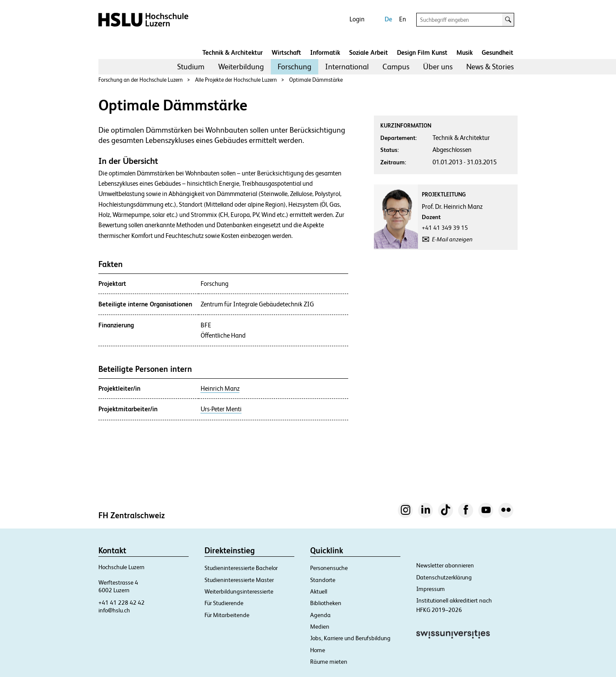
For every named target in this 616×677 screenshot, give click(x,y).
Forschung (295, 67)
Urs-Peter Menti (221, 409)
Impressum (431, 589)
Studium (191, 67)
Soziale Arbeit (369, 52)
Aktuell (319, 591)
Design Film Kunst (422, 52)
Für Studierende (224, 603)
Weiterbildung (241, 67)
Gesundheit (498, 52)
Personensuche (329, 568)
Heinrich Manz (220, 389)
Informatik (325, 52)
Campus (396, 67)
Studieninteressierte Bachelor (241, 568)
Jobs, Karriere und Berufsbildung (350, 638)
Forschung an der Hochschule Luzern (141, 80)
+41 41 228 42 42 (121, 603)
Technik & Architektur (232, 52)
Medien (320, 627)
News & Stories (490, 67)
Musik (465, 52)
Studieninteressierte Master (239, 580)
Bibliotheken (326, 603)
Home (318, 650)
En (403, 19)
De (388, 19)
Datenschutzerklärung (444, 577)
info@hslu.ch (114, 610)
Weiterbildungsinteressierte (239, 591)
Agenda (320, 615)
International (347, 67)
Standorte (323, 580)
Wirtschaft (286, 52)
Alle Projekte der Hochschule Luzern (236, 80)
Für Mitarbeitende (227, 615)
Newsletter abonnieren (445, 565)
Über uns (438, 67)
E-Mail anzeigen (452, 239)
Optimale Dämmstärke (316, 80)
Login (357, 19)
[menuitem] (191, 67)
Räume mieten (329, 662)
